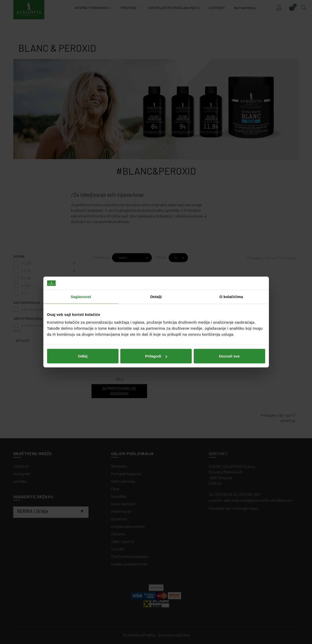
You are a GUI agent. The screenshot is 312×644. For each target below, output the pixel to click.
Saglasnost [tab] (81, 296)
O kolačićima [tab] (231, 296)
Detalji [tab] (156, 296)
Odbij (83, 356)
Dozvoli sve (229, 356)
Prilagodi (156, 356)
